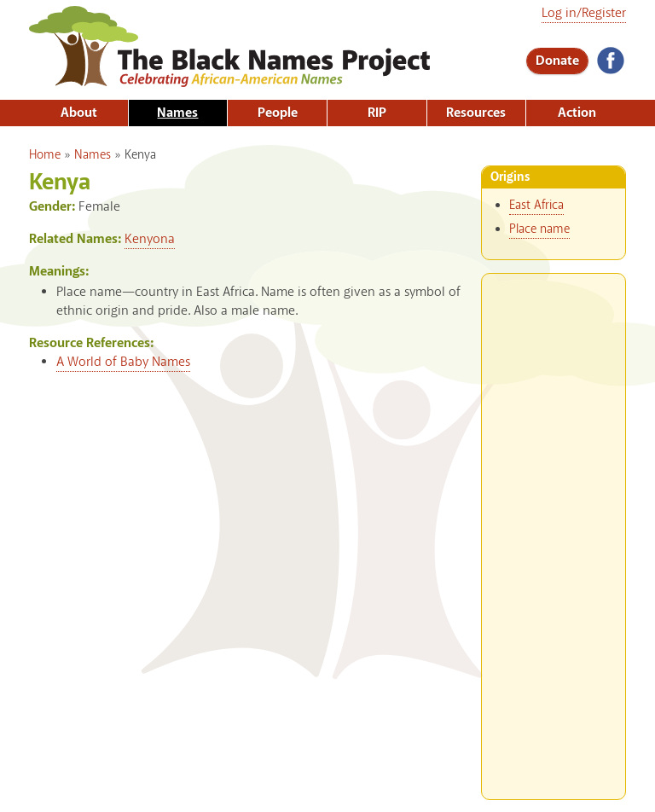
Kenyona (150, 239)
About (79, 113)
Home (45, 155)
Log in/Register (584, 13)
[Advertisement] (554, 530)
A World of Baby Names (123, 362)
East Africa (536, 206)
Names (177, 113)
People (278, 113)
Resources (476, 113)
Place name (539, 229)
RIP (377, 113)
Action (577, 113)
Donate (557, 61)
